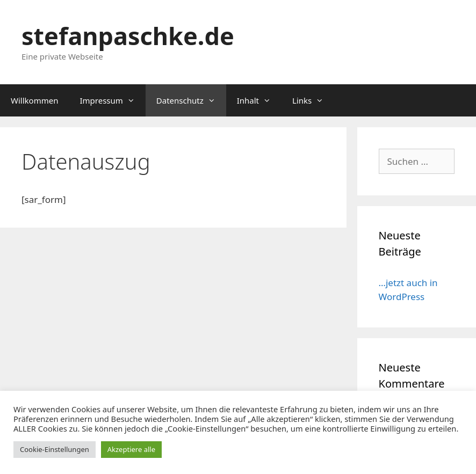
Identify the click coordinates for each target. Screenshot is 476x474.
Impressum (112, 100)
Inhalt (259, 100)
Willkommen (34, 100)
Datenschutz (191, 100)
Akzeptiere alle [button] (131, 449)
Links (313, 100)
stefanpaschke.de (128, 36)
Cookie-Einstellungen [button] (55, 449)
